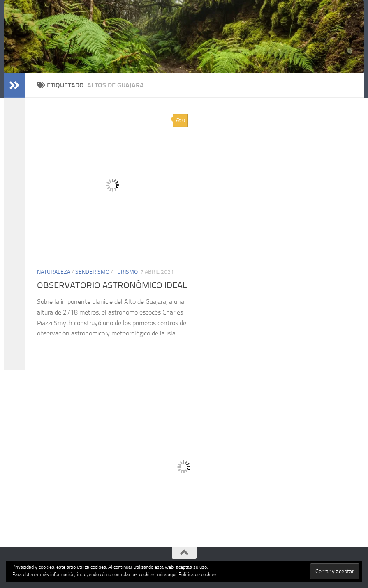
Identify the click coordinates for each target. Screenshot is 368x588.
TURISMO (126, 272)
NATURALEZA (54, 272)
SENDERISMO (92, 272)
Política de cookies (198, 574)
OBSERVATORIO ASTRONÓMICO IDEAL (112, 285)
